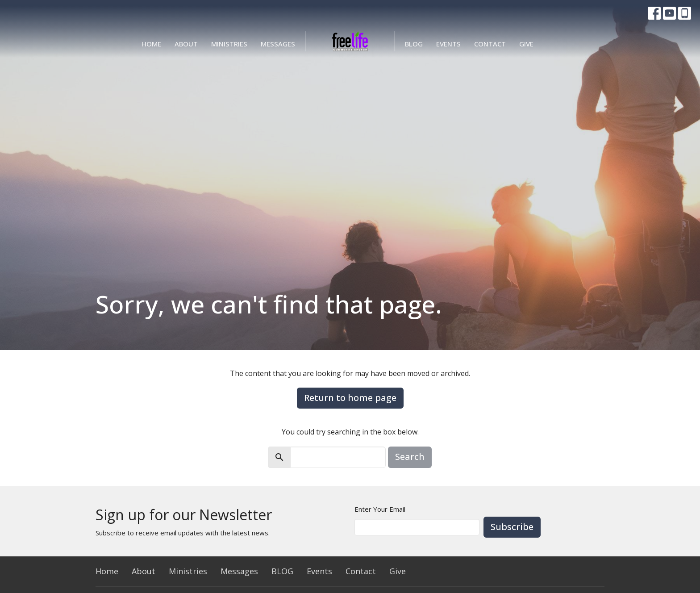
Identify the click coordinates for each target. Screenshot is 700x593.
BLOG (414, 44)
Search (410, 457)
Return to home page (350, 398)
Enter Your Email (380, 509)
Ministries (229, 44)
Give (526, 44)
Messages (278, 44)
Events (448, 44)
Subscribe (512, 527)
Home (151, 44)
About (186, 44)
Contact (490, 44)
